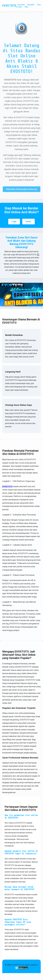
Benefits (31, 5)
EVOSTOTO (7, 486)
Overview (21, 5)
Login (14, 222)
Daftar (28, 222)
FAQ (26, 7)
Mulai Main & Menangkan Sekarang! (22, 189)
